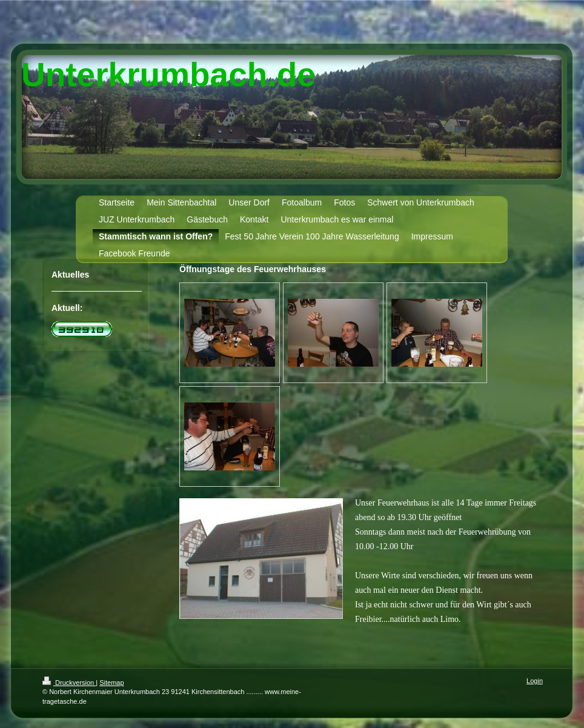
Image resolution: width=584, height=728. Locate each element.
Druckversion (69, 683)
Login (535, 681)
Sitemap (111, 683)
